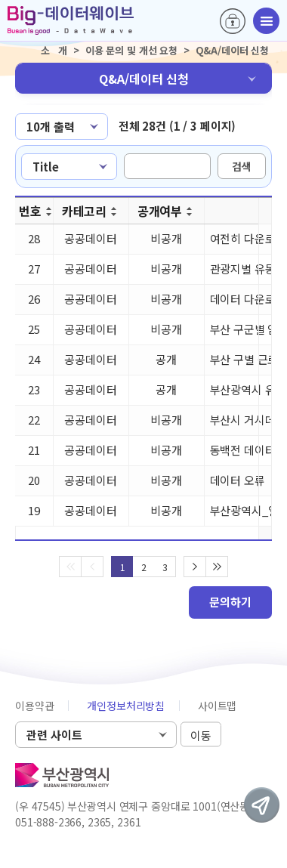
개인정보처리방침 (126, 706)
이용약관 (34, 706)
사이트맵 (217, 706)
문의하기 (230, 602)
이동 (201, 735)
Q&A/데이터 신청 (144, 79)
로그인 (233, 21)
